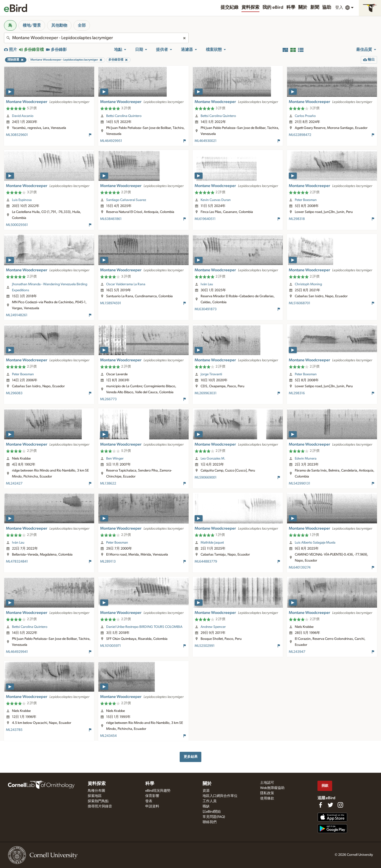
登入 (339, 7)
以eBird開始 (212, 812)
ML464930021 (206, 141)
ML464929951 (111, 141)
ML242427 (14, 483)
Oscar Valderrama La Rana (126, 284)
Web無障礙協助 (272, 788)
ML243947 (297, 652)
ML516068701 (300, 303)
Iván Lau (207, 284)
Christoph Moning (308, 284)
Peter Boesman (306, 200)
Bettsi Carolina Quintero (124, 116)
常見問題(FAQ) (214, 817)
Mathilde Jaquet (212, 543)
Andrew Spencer (213, 627)
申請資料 (152, 806)
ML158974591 (111, 303)
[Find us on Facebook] (320, 805)
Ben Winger (115, 459)
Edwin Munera (306, 459)
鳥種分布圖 (96, 791)
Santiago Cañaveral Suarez (126, 200)
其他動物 (59, 25)
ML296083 (14, 393)
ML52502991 (205, 646)
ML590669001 (206, 478)
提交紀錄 (229, 7)
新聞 (315, 7)
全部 (82, 25)
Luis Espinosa (22, 200)
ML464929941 (17, 652)
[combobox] (96, 38)
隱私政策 (267, 793)
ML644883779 (206, 562)
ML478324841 (17, 562)
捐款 (325, 786)
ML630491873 (206, 309)
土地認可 (267, 783)
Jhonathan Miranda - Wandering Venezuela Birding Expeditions (50, 287)
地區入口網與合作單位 (220, 796)
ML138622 (108, 483)
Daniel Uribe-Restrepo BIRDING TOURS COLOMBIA (144, 627)
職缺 (206, 806)
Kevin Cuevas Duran (216, 200)
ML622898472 (300, 135)
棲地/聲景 (32, 25)
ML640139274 (300, 568)
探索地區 (95, 796)
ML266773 (108, 399)
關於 (303, 7)
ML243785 (14, 730)
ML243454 (108, 736)
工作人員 (210, 801)
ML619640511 (205, 219)
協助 (327, 7)
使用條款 (267, 798)
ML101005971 (111, 646)
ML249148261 (17, 315)
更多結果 (191, 757)
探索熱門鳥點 (98, 801)
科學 (291, 7)
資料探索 (250, 7)
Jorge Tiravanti (211, 374)
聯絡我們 (210, 822)
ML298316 (297, 393)
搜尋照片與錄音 (100, 806)
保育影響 (152, 796)
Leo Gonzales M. (213, 459)
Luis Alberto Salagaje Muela (315, 543)
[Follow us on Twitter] (330, 805)
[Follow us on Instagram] (340, 805)
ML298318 (297, 219)
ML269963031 (206, 393)
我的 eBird (273, 7)
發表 (149, 801)
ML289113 (108, 562)
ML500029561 (17, 225)
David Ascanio (23, 116)
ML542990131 (300, 483)
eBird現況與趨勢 (158, 791)
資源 (206, 791)
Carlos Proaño (305, 116)
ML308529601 (17, 135)
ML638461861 (111, 219)
